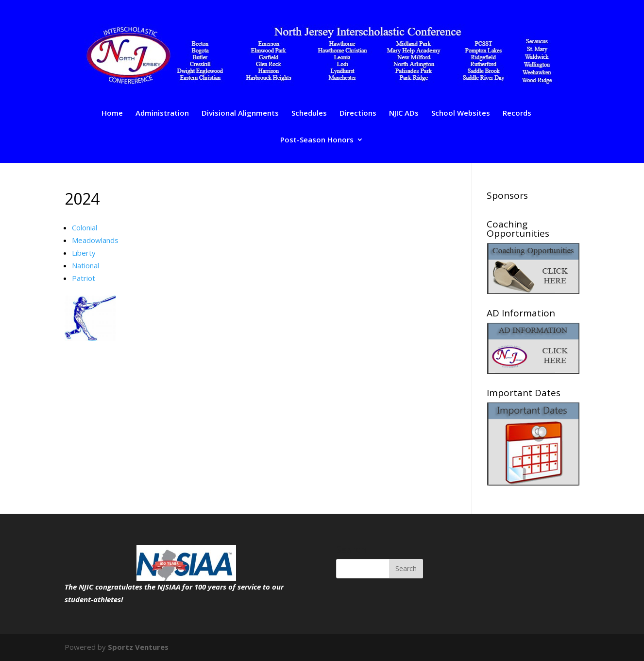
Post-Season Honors (317, 140)
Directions (358, 113)
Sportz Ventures (138, 647)
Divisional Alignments (240, 113)
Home (112, 113)
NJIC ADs (404, 113)
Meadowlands (95, 240)
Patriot (84, 278)
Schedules (309, 113)
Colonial (85, 227)
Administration (162, 113)
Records (517, 113)
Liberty (84, 253)
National (85, 265)
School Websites (461, 113)
